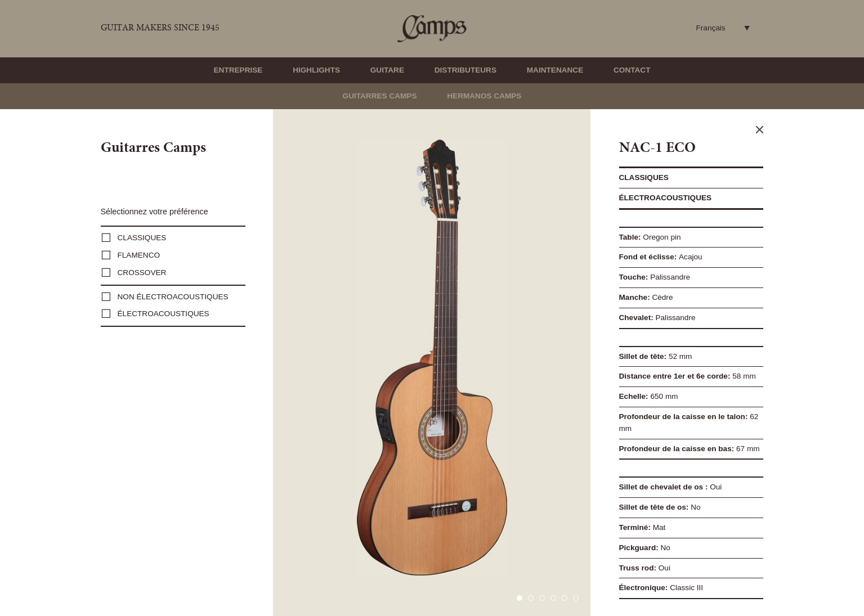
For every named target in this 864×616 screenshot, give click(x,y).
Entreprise (238, 70)
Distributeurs (465, 70)
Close (760, 130)
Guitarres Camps (380, 96)
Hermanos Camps (484, 96)
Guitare (387, 70)
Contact (632, 70)
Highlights (316, 70)
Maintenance (555, 70)
